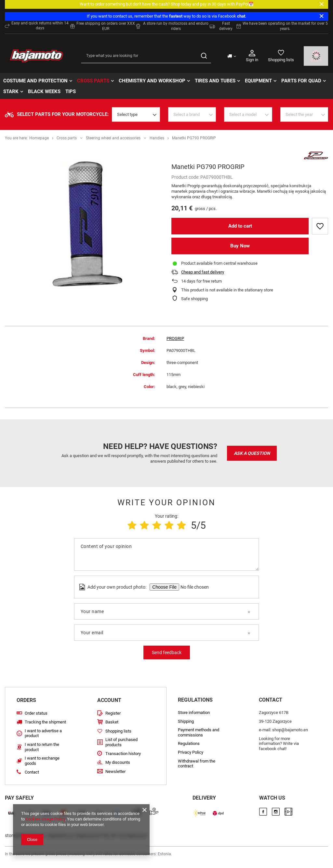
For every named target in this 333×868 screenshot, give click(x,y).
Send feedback (167, 652)
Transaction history (123, 754)
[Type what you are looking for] (146, 56)
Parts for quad (301, 81)
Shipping (186, 721)
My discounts (118, 762)
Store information (194, 713)
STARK (11, 91)
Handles (157, 138)
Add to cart (240, 226)
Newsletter (115, 771)
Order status (36, 713)
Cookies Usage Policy (45, 819)
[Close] (321, 4)
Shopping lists (281, 60)
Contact (32, 772)
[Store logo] (36, 56)
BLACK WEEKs (44, 91)
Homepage (39, 138)
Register (113, 713)
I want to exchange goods (42, 761)
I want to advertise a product (43, 733)
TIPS (71, 91)
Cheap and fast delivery (203, 272)
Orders (26, 700)
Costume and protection (35, 81)
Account (109, 700)
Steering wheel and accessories (113, 138)
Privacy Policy (191, 752)
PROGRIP (175, 338)
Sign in (252, 56)
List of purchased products (121, 742)
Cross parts (93, 81)
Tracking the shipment (45, 722)
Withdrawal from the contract (197, 764)
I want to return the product (42, 747)
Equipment (258, 81)
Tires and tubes (215, 81)
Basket (112, 722)
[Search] (204, 56)
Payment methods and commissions (199, 732)
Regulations (189, 743)
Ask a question (252, 453)
